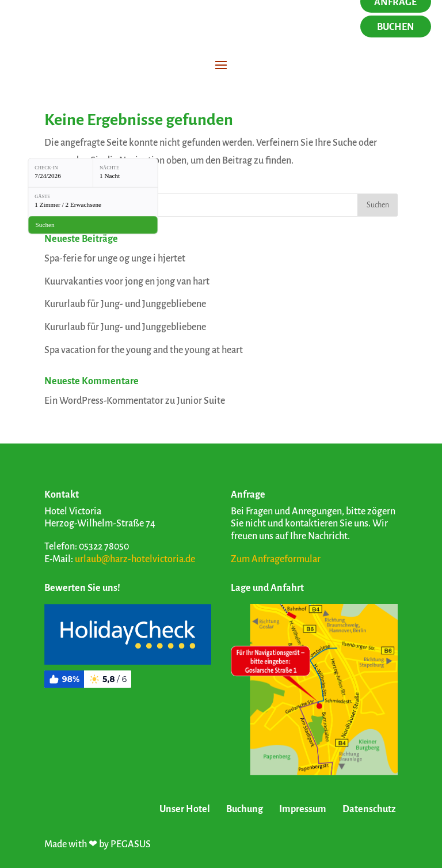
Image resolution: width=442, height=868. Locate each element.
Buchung (245, 809)
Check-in (46, 168)
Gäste (42, 197)
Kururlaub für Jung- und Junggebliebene (125, 304)
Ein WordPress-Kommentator (104, 401)
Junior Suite (201, 401)
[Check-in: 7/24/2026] (60, 173)
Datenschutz (369, 809)
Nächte (109, 168)
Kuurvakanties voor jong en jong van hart (127, 282)
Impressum (303, 809)
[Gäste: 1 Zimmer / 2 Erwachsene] (93, 202)
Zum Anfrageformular (276, 559)
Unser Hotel (185, 809)
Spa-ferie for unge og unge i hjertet (115, 259)
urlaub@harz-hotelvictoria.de (135, 559)
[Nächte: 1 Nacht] (125, 173)
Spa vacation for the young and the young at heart (144, 350)
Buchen (396, 27)
